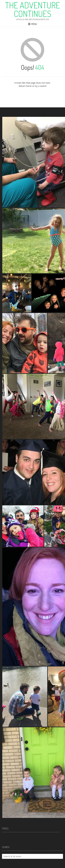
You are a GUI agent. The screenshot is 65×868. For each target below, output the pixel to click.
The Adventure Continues (32, 9)
